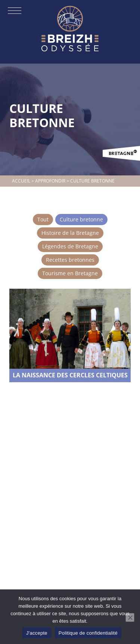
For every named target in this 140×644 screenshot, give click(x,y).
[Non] (130, 617)
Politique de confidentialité (88, 633)
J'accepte (37, 633)
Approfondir (50, 181)
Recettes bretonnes (70, 260)
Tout (43, 219)
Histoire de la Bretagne (70, 233)
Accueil (21, 181)
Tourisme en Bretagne (70, 273)
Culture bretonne (81, 219)
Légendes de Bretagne (70, 246)
